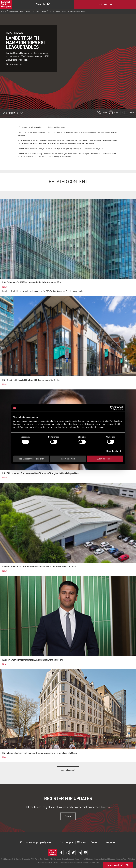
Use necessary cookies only (31, 459)
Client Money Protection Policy (117, 859)
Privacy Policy (64, 862)
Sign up (68, 816)
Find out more (14, 64)
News (44, 11)
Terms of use (39, 859)
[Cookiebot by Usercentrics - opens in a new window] (112, 408)
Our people (66, 843)
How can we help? (115, 865)
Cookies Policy (49, 859)
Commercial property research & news (24, 11)
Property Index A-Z (53, 862)
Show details (112, 451)
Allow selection (68, 459)
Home (4, 11)
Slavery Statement (68, 859)
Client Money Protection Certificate (97, 859)
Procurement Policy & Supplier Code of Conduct (84, 862)
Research (96, 843)
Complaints (58, 859)
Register (111, 843)
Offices (81, 843)
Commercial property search (38, 843)
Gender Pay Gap (80, 859)
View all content (68, 770)
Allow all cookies (105, 459)
